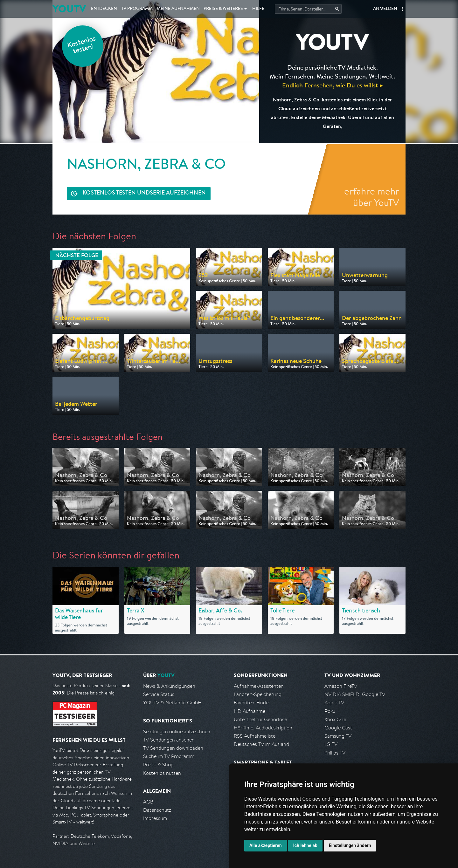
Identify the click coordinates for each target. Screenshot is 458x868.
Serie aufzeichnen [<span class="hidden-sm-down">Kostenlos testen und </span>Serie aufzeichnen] (144, 193)
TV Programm (137, 9)
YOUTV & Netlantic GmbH (172, 703)
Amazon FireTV (341, 686)
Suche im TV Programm (169, 756)
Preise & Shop (158, 765)
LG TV (331, 744)
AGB (148, 802)
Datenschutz (157, 810)
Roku (330, 711)
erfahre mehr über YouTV (372, 197)
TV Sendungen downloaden (173, 748)
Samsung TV (338, 736)
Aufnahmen (178, 9)
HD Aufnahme (250, 711)
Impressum (155, 818)
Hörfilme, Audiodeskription (263, 728)
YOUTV (69, 9)
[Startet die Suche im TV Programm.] (308, 9)
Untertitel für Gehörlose (260, 719)
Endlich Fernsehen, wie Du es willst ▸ (333, 85)
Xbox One (335, 719)
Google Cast (338, 728)
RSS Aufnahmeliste (255, 736)
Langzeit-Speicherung (258, 694)
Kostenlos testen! (82, 46)
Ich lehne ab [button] (305, 845)
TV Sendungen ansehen (169, 740)
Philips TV (335, 753)
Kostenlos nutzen (162, 773)
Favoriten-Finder (252, 703)
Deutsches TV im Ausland (261, 744)
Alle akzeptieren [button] (266, 845)
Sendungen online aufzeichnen (177, 731)
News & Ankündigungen (169, 686)
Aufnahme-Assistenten (259, 686)
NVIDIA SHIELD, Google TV (355, 694)
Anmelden (385, 9)
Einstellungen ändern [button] (350, 845)
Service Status (159, 694)
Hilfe (258, 9)
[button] (402, 9)
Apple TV (334, 703)
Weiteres (223, 9)
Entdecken (104, 9)
